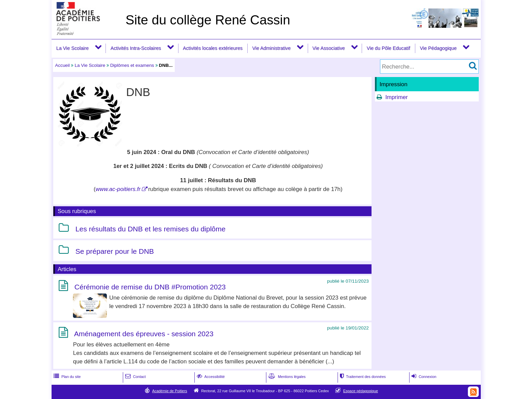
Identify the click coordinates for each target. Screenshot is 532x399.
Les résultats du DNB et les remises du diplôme (150, 229)
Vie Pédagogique (438, 48)
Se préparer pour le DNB (115, 251)
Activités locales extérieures (213, 48)
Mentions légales (286, 377)
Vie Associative (329, 48)
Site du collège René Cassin (208, 20)
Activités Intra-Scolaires (136, 48)
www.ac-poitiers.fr (118, 189)
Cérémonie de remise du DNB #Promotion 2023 (150, 287)
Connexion (423, 377)
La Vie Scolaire (73, 48)
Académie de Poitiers (169, 391)
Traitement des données (362, 377)
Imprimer (397, 97)
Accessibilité (210, 377)
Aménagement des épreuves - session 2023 (144, 334)
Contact (135, 377)
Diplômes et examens (132, 65)
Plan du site (66, 377)
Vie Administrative (272, 48)
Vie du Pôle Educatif (388, 48)
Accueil (62, 65)
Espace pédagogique (361, 391)
